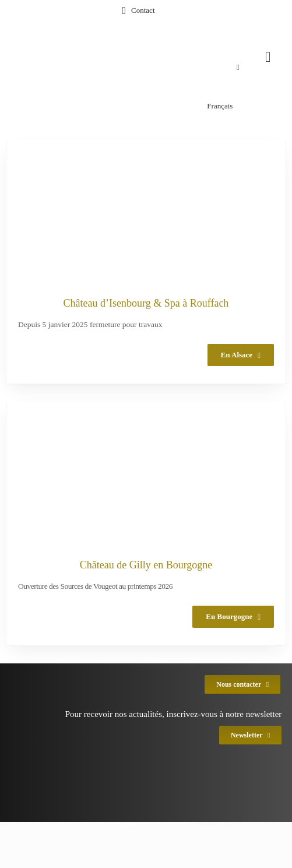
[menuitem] (136, 67)
